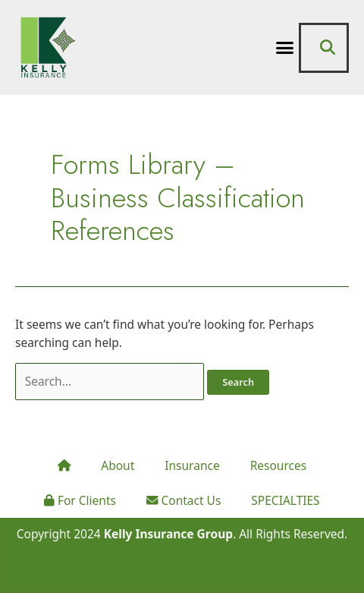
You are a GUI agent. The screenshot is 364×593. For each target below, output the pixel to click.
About (118, 465)
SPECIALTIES (285, 500)
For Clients (80, 500)
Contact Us (184, 500)
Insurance (192, 465)
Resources (278, 465)
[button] (285, 48)
